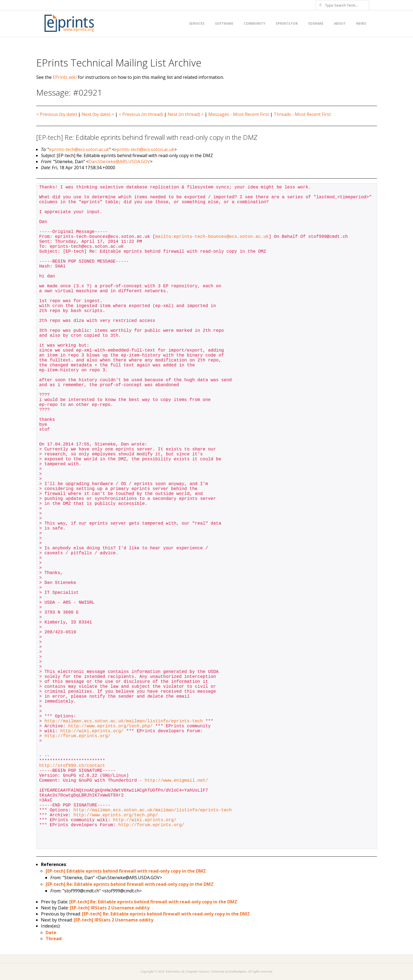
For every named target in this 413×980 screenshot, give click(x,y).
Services (197, 23)
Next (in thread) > (186, 114)
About (340, 23)
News (361, 23)
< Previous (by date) (57, 114)
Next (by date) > (98, 114)
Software (224, 23)
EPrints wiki (65, 77)
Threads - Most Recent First (302, 114)
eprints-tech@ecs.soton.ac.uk (79, 149)
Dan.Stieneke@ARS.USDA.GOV (119, 162)
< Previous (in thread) (141, 114)
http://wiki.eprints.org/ (92, 731)
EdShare (316, 23)
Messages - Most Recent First (239, 114)
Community (255, 23)
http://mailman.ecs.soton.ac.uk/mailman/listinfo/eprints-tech (124, 721)
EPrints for (287, 23)
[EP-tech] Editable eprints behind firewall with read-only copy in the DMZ (126, 871)
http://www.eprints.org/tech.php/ (110, 726)
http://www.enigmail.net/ (176, 781)
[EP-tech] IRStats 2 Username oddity (110, 908)
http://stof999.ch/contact (72, 766)
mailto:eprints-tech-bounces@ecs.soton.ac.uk (212, 237)
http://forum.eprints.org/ (77, 736)
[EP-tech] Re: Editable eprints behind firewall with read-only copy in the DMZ (130, 884)
